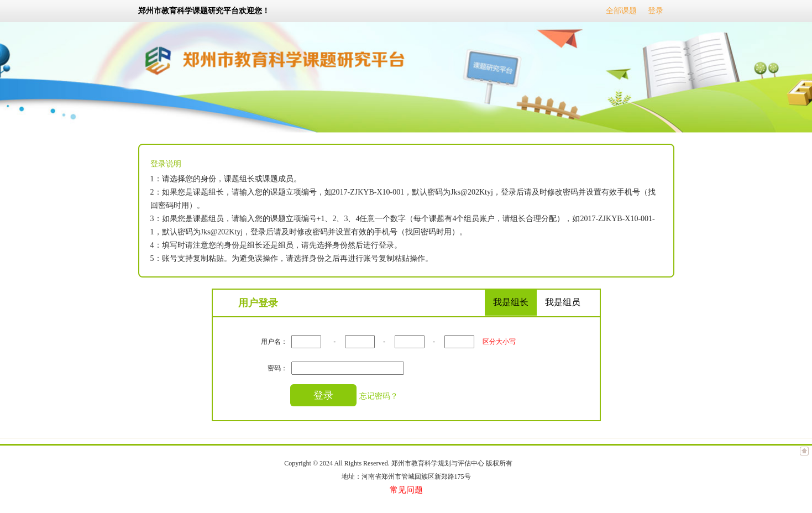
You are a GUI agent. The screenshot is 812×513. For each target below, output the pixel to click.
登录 (656, 11)
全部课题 (621, 11)
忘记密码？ (379, 396)
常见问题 (406, 490)
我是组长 (511, 302)
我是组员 (563, 302)
